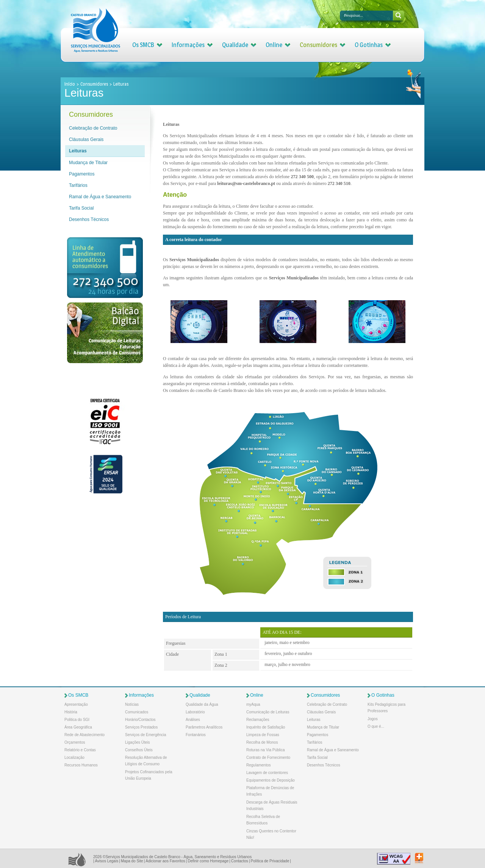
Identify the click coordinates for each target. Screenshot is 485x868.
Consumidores (318, 45)
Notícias (132, 704)
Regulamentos (258, 765)
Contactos (240, 861)
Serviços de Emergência (145, 735)
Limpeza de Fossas (263, 735)
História (71, 712)
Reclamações (258, 720)
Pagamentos (82, 174)
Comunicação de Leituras (268, 712)
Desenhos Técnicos (89, 219)
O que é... (376, 726)
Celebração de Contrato (93, 128)
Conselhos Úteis (139, 750)
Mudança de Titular (88, 163)
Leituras (78, 151)
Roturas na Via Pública (266, 750)
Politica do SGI (77, 720)
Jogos (373, 719)
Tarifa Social (81, 208)
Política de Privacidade (270, 861)
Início (70, 84)
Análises (193, 720)
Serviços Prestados (141, 727)
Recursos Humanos (81, 765)
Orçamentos (75, 742)
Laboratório (195, 712)
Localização (74, 758)
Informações (188, 45)
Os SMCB (143, 45)
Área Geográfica (78, 727)
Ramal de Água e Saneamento (100, 197)
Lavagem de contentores (267, 773)
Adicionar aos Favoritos (165, 861)
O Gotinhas (369, 45)
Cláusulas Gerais (86, 139)
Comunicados (137, 712)
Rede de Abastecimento (84, 735)
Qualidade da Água (202, 704)
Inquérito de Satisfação (266, 727)
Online (274, 45)
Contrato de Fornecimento (268, 758)
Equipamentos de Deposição (271, 780)
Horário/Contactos (140, 720)
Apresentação (76, 704)
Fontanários (196, 735)
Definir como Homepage (208, 861)
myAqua (253, 704)
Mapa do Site (132, 861)
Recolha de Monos (262, 742)
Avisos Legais (107, 861)
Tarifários (78, 185)
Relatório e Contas (80, 750)
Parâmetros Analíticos (204, 727)
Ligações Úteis (138, 742)
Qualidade (235, 45)
